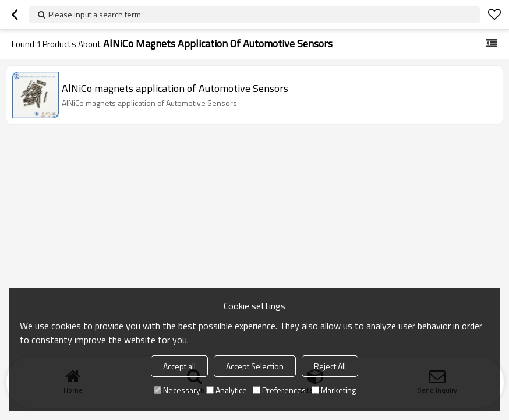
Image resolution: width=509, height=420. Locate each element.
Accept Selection (255, 366)
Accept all (179, 366)
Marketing (334, 390)
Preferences (279, 390)
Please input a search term (95, 14)
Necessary (177, 390)
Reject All (330, 366)
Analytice (227, 390)
